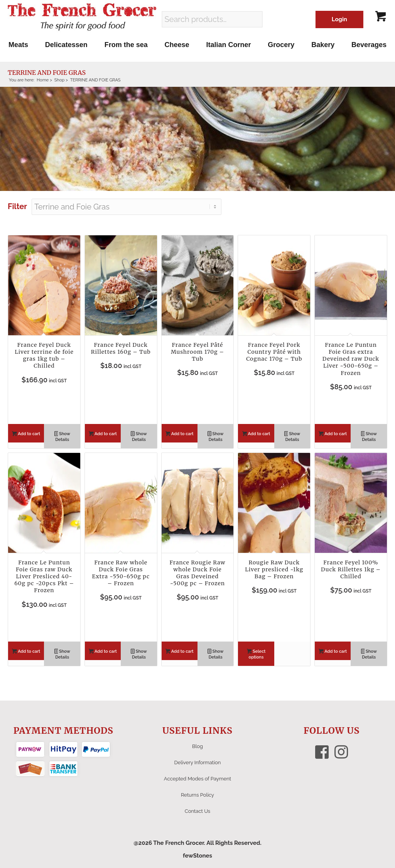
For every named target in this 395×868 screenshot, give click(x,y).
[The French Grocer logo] (82, 17)
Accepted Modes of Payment (197, 779)
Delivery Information (198, 762)
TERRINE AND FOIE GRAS (47, 73)
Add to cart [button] (26, 434)
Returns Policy (197, 795)
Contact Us (197, 811)
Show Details (62, 437)
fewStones (197, 856)
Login (339, 19)
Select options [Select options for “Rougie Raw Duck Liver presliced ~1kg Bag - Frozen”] (256, 654)
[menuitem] (18, 45)
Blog (197, 746)
